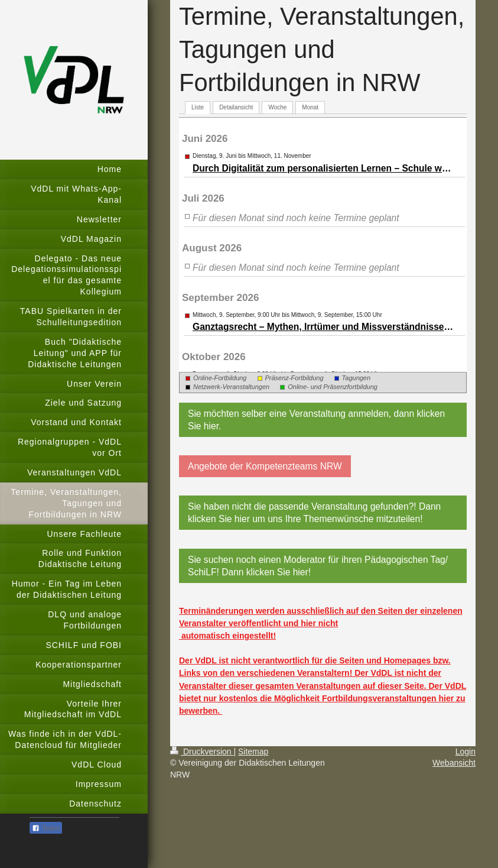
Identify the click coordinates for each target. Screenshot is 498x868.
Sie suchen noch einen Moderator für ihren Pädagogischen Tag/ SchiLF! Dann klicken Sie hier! (318, 566)
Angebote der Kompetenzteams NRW (265, 466)
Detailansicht (236, 107)
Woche (277, 107)
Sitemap (253, 752)
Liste (198, 107)
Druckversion (202, 752)
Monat (310, 107)
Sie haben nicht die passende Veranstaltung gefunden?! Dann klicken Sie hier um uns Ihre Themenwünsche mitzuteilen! (314, 513)
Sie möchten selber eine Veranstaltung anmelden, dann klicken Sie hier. (316, 420)
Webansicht (454, 763)
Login (466, 752)
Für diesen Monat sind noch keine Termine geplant (296, 218)
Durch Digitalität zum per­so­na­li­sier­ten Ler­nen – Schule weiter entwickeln (324, 168)
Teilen (46, 828)
